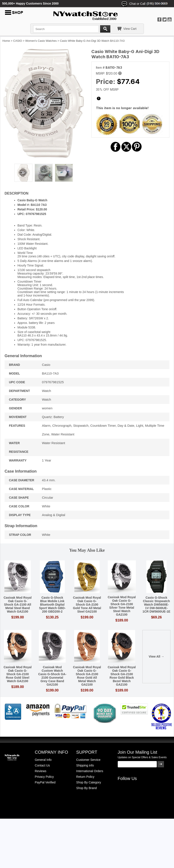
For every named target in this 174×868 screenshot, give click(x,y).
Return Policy (85, 777)
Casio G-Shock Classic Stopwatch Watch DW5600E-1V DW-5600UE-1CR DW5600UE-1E (157, 605)
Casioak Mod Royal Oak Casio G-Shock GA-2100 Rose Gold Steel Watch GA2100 (17, 674)
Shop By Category (89, 782)
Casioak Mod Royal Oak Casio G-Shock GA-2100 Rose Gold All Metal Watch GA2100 (87, 676)
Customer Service (88, 760)
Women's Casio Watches (41, 41)
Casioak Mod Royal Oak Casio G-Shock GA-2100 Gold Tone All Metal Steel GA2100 (87, 605)
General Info (43, 760)
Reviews (41, 771)
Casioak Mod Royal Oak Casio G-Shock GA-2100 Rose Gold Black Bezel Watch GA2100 (122, 676)
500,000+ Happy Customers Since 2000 (30, 3)
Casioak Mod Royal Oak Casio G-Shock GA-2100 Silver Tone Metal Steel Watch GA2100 (122, 606)
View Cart (130, 29)
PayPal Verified (45, 782)
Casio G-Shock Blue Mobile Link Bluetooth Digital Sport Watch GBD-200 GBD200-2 (52, 605)
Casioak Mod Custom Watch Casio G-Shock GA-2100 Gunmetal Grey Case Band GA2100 (52, 676)
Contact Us (42, 765)
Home (6, 41)
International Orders (90, 771)
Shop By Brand (87, 788)
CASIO (18, 41)
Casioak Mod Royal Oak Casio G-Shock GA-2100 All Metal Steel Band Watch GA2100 (17, 605)
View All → (156, 656)
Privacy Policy (44, 777)
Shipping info (85, 765)
